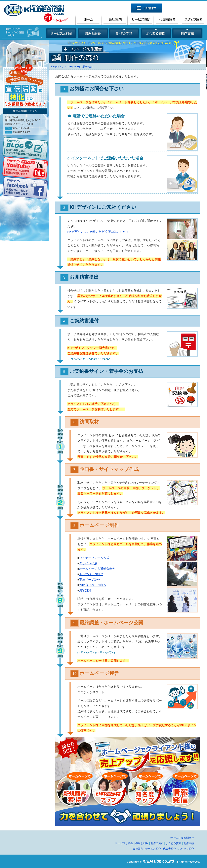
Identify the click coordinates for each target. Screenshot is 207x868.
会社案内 (138, 849)
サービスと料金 (124, 843)
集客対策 (85, 590)
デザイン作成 (88, 563)
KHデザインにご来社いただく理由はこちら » (98, 232)
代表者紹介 (170, 849)
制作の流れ (157, 843)
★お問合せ (187, 838)
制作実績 (189, 843)
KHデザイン (58, 67)
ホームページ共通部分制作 (97, 569)
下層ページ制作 (90, 580)
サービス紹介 (153, 849)
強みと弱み (142, 843)
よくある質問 (173, 843)
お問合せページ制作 (93, 585)
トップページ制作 (91, 574)
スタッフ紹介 (186, 849)
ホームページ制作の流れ (80, 67)
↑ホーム (174, 838)
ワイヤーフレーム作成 (94, 558)
